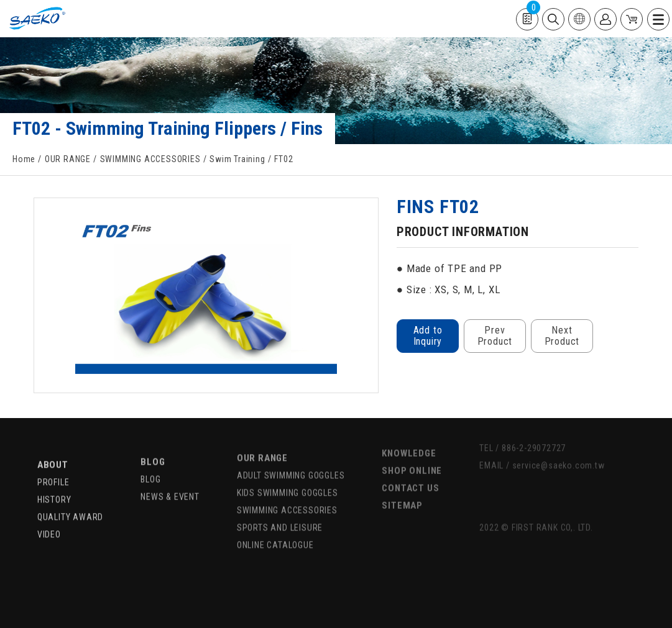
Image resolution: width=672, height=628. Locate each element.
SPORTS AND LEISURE (280, 510)
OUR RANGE (68, 159)
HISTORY (54, 484)
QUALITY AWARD (70, 501)
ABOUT (53, 449)
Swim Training (237, 159)
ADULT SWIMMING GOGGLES (291, 458)
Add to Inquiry (427, 336)
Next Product (562, 336)
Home (24, 159)
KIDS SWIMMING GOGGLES (288, 475)
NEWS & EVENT (170, 479)
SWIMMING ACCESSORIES (150, 159)
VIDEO (49, 519)
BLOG (153, 444)
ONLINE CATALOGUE (275, 527)
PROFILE (53, 466)
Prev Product (495, 336)
